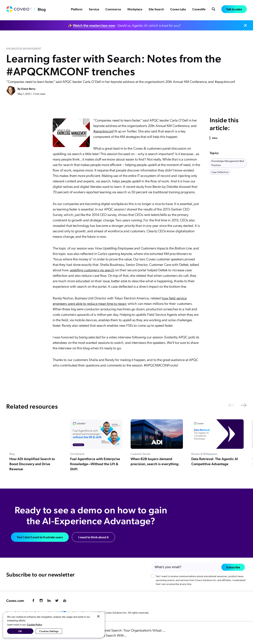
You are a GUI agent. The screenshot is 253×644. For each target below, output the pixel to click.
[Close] (98, 616)
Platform (77, 10)
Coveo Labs (178, 10)
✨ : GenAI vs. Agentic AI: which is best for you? (124, 25)
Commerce (113, 10)
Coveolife (199, 10)
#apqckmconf (103, 131)
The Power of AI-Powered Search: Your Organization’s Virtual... (119, 630)
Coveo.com (15, 600)
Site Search (156, 10)
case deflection (220, 172)
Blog (42, 10)
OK (20, 631)
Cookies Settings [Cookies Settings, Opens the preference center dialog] (49, 631)
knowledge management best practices (228, 163)
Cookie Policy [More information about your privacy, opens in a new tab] (34, 624)
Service (94, 10)
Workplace (135, 10)
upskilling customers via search (92, 270)
